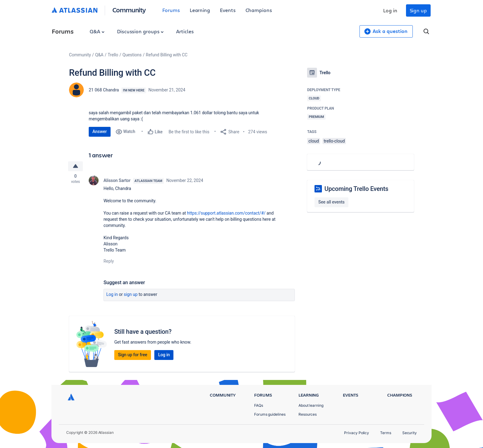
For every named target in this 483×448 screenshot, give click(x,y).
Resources (308, 414)
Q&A (97, 31)
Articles (185, 31)
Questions (132, 55)
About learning (311, 405)
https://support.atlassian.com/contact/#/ (226, 214)
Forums (171, 10)
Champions (259, 10)
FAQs (259, 405)
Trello (113, 55)
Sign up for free (133, 355)
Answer (100, 131)
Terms (386, 433)
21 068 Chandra (104, 90)
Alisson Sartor (117, 181)
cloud (314, 141)
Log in (390, 10)
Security (410, 433)
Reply (109, 262)
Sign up (418, 10)
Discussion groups (140, 31)
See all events (331, 202)
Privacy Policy (357, 433)
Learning (200, 10)
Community (129, 10)
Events (228, 10)
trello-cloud (334, 141)
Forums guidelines (270, 414)
